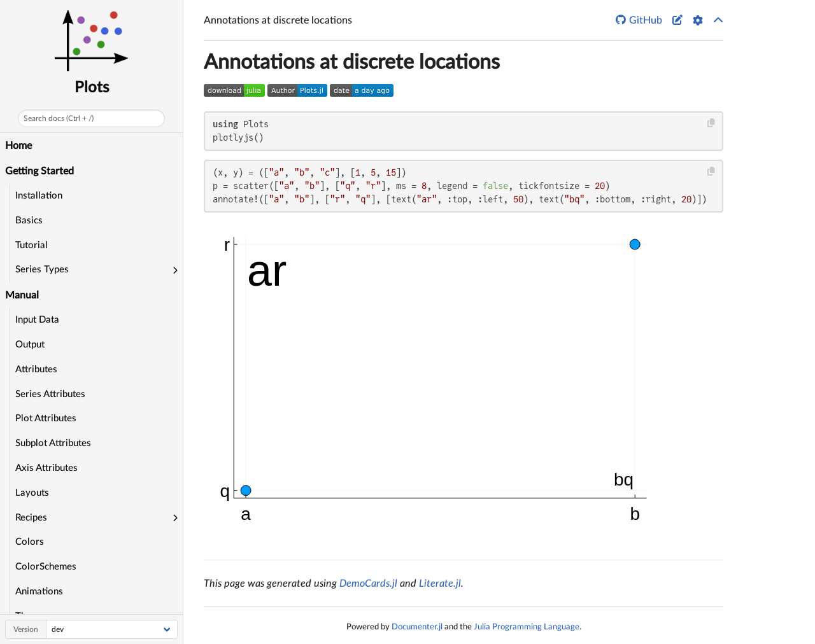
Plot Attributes (46, 418)
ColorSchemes (46, 567)
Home (18, 146)
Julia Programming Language (527, 627)
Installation (39, 196)
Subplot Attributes (53, 443)
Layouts (32, 493)
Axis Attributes (46, 468)
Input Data (37, 320)
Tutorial (32, 245)
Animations (39, 591)
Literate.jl (440, 584)
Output (30, 345)
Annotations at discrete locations (352, 62)
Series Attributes (50, 394)
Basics (29, 220)
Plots (92, 88)
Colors (30, 542)
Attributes (36, 369)
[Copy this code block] (712, 123)
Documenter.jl (417, 627)
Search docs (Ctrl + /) (59, 118)
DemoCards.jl (368, 584)
